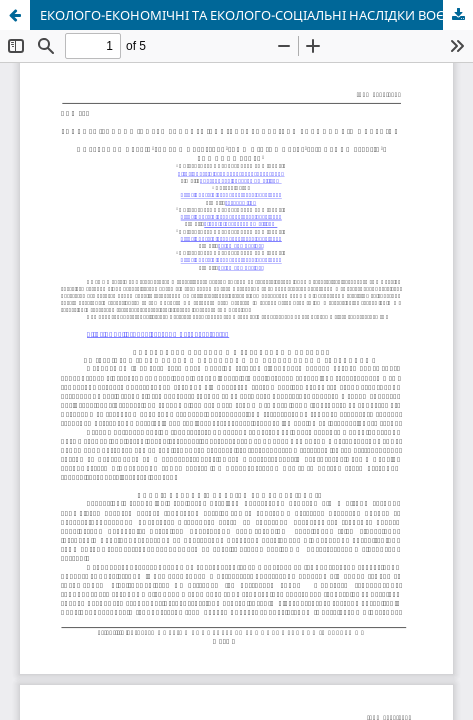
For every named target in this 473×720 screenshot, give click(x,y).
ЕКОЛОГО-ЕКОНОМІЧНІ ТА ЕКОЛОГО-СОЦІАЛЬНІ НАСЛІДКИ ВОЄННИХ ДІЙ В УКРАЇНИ (256, 15)
